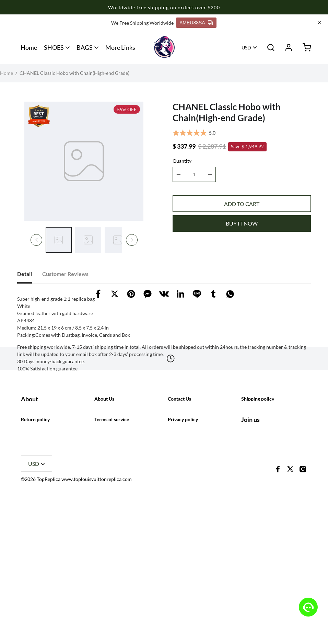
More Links (120, 47)
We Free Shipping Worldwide (142, 23)
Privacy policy (183, 558)
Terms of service (112, 558)
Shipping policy (258, 494)
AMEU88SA (196, 23)
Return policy (35, 558)
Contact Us (179, 494)
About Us (104, 494)
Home (29, 47)
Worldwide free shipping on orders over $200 (164, 7)
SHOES (54, 47)
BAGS (85, 47)
